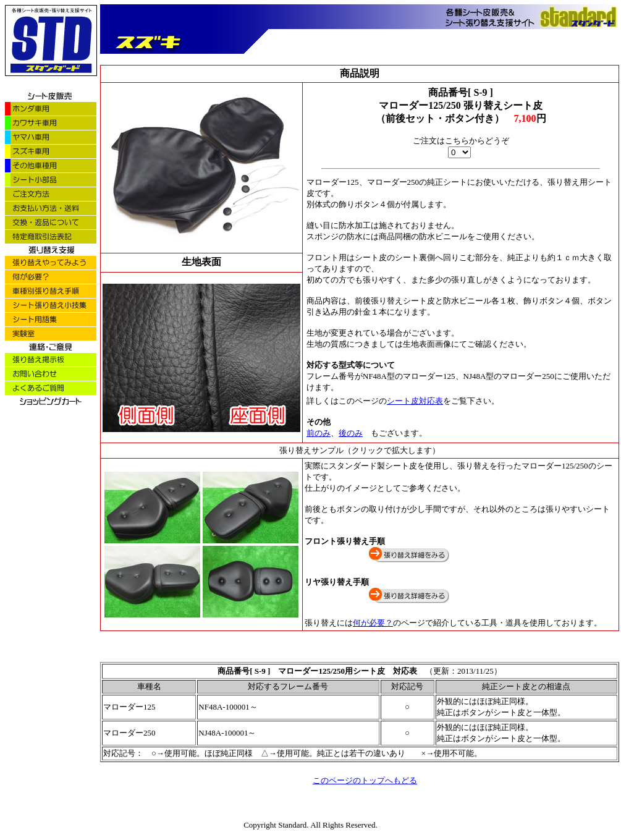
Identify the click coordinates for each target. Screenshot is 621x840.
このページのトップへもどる (365, 780)
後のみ (351, 433)
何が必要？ (373, 623)
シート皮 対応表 (389, 671)
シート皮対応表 (415, 401)
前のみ (319, 433)
